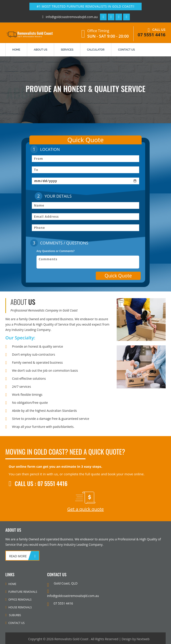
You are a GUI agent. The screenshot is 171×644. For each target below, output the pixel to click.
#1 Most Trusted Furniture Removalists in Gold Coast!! (85, 6)
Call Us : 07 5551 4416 (38, 483)
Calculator (96, 50)
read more (18, 556)
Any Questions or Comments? (56, 251)
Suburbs (13, 615)
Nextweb (143, 639)
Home (16, 50)
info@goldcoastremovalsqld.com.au (69, 17)
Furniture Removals (21, 592)
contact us (126, 50)
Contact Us (15, 623)
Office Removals (18, 600)
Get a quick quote (85, 509)
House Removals (19, 607)
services (67, 50)
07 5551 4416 (152, 35)
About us (41, 50)
